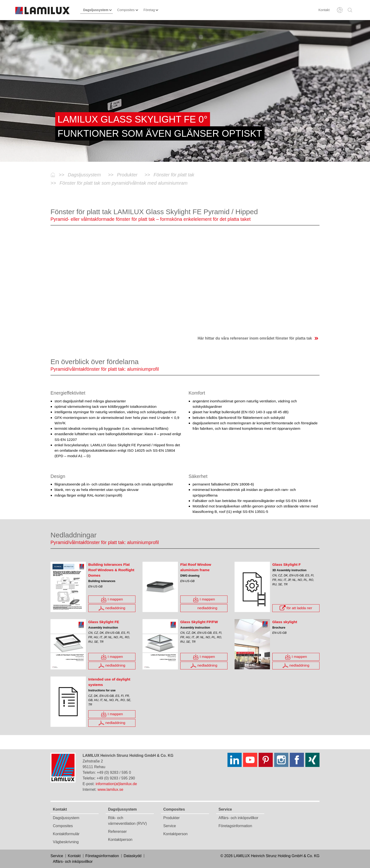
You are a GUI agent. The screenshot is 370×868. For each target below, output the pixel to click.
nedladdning (112, 608)
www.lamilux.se (110, 789)
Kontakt (324, 10)
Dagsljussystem (66, 818)
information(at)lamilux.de (116, 784)
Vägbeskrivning (66, 842)
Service (170, 826)
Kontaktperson (120, 840)
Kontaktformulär (66, 834)
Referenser (117, 832)
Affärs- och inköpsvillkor (238, 818)
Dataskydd (133, 856)
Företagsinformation (235, 826)
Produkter (171, 818)
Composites (63, 826)
